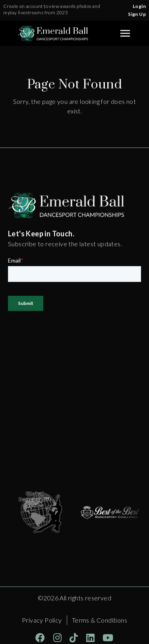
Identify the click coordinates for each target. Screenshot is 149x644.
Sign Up (137, 14)
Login (139, 6)
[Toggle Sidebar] (125, 33)
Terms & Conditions (100, 620)
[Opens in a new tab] (43, 512)
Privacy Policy (42, 620)
